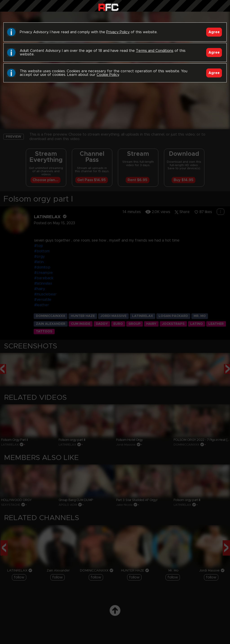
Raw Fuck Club (108, 7)
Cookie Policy (108, 75)
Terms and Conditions (155, 51)
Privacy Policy (118, 32)
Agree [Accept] (214, 32)
